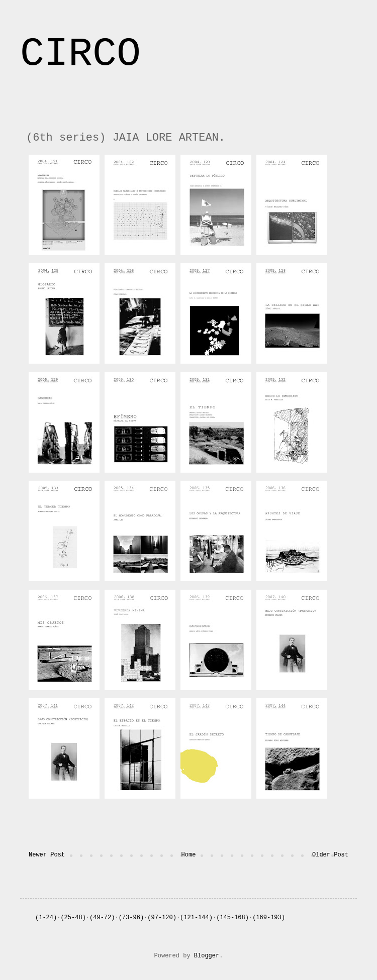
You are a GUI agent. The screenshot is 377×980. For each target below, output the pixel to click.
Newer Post (47, 855)
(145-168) (232, 918)
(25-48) (73, 918)
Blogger (207, 956)
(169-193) (269, 918)
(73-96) (131, 918)
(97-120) (162, 918)
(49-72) (102, 918)
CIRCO (80, 54)
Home (189, 855)
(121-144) (196, 918)
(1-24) (46, 918)
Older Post (330, 855)
